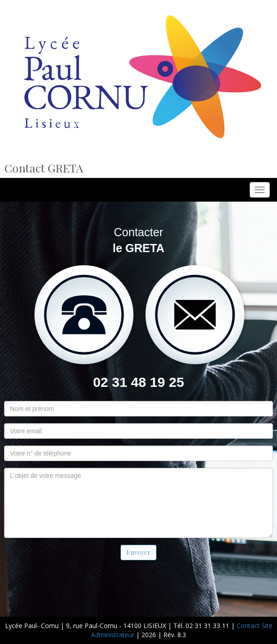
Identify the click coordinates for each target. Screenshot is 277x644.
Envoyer (138, 552)
